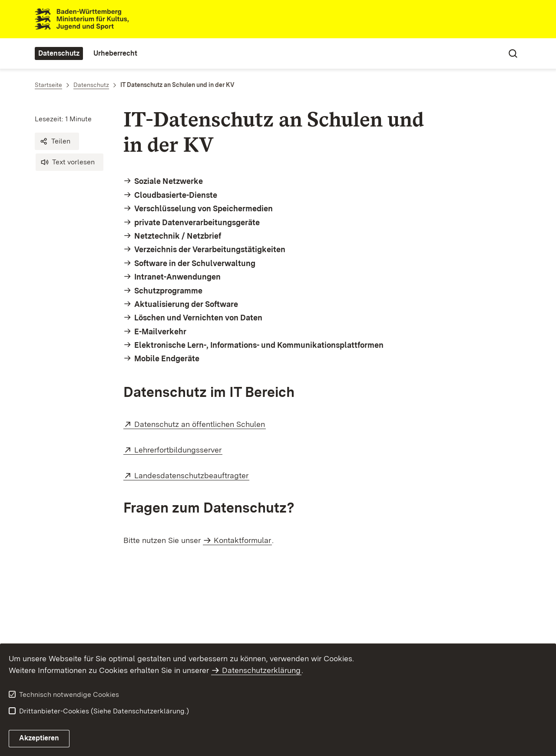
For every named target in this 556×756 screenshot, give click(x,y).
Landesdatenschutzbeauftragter (192, 475)
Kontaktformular (242, 540)
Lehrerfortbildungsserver (178, 450)
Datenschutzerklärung (261, 670)
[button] (57, 141)
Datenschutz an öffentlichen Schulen (200, 424)
